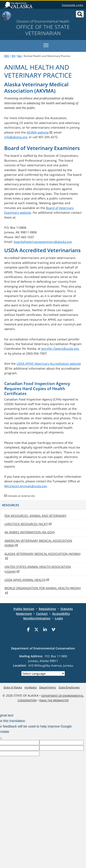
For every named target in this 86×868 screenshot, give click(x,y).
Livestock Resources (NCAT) (26, 524)
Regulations (47, 609)
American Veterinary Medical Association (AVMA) (38, 543)
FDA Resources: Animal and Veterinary (35, 516)
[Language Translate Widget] (43, 673)
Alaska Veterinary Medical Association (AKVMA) (42, 554)
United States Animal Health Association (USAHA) (38, 569)
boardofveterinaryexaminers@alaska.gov (43, 242)
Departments (48, 687)
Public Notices (24, 609)
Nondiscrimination (37, 618)
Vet (19, 56)
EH (13, 56)
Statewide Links (72, 5)
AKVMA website (38, 132)
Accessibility (61, 614)
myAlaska (31, 687)
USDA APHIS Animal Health (25, 580)
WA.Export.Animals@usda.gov (26, 486)
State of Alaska (19, 6)
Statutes (67, 609)
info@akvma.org (16, 137)
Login (59, 618)
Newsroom (24, 614)
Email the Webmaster (54, 700)
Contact (42, 614)
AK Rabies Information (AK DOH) (30, 532)
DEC (7, 56)
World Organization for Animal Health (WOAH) (43, 588)
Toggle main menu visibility (46, 45)
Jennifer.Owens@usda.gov (60, 349)
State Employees (69, 687)
